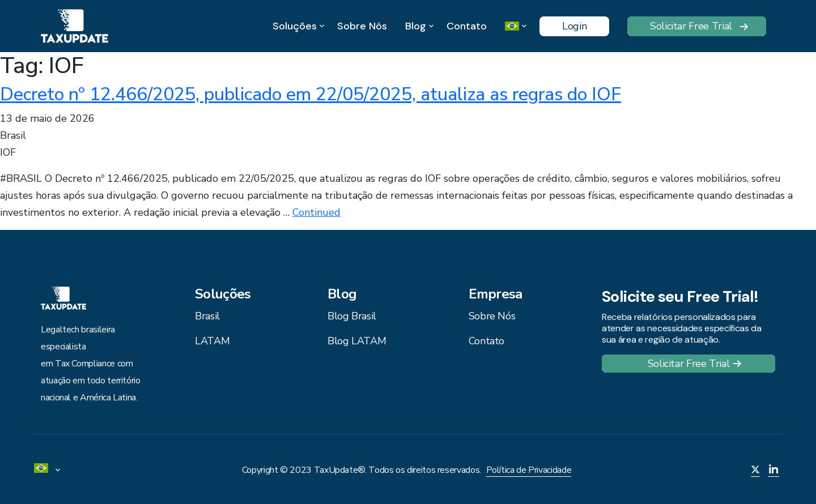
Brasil (207, 316)
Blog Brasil (352, 316)
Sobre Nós (362, 26)
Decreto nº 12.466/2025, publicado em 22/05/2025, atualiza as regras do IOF (311, 94)
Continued (316, 212)
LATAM (212, 341)
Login (574, 26)
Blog (416, 26)
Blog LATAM (357, 341)
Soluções (295, 26)
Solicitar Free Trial (691, 26)
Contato (467, 26)
